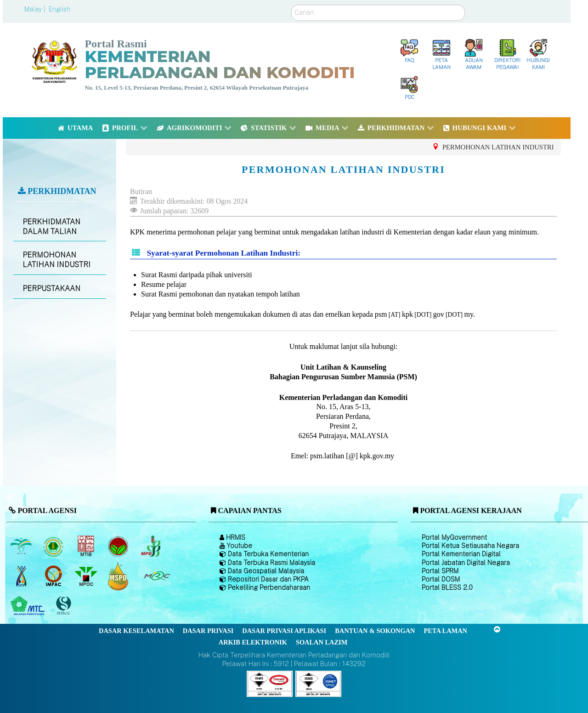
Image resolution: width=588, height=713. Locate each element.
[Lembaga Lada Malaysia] (151, 546)
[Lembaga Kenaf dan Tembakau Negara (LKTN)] (22, 576)
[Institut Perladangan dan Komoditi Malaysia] (54, 576)
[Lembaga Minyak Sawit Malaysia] (22, 546)
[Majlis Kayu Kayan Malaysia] (29, 606)
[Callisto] (270, 683)
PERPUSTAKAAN (51, 288)
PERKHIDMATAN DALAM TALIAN (51, 227)
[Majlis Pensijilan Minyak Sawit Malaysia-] (119, 576)
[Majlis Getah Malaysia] (156, 576)
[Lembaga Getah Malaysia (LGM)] (54, 546)
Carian (291, 5)
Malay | (36, 9)
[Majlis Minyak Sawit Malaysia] (87, 576)
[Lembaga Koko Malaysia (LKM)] (119, 546)
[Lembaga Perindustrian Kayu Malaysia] (87, 546)
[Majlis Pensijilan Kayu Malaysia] (65, 606)
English (59, 9)
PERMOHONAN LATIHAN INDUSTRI (57, 260)
